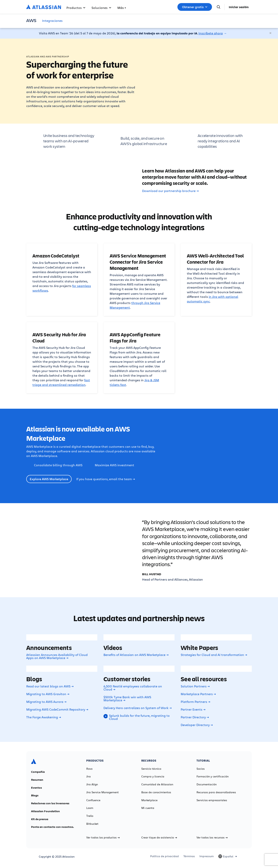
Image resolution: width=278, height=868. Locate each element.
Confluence (93, 800)
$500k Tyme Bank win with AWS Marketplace (127, 699)
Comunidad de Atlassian (157, 784)
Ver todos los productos (103, 837)
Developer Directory (197, 725)
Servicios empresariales (212, 800)
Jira (89, 776)
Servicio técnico (151, 769)
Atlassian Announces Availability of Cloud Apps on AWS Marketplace (57, 656)
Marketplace (149, 800)
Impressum (207, 856)
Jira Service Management (103, 792)
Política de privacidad (164, 856)
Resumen (37, 780)
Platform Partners (195, 702)
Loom (90, 808)
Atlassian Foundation (45, 811)
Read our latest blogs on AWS (50, 686)
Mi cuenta (148, 808)
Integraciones (52, 21)
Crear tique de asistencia (159, 837)
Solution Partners (195, 686)
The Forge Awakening (44, 717)
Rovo (89, 769)
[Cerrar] (271, 33)
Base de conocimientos (156, 792)
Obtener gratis (195, 7)
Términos (189, 856)
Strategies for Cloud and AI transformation (214, 655)
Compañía (38, 772)
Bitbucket (92, 824)
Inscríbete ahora (211, 33)
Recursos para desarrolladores (216, 792)
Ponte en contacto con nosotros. (53, 827)
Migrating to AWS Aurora (46, 702)
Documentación (207, 784)
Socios (201, 769)
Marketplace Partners (198, 694)
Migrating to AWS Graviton (48, 694)
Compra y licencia (153, 776)
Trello (90, 816)
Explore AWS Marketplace (49, 479)
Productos (76, 8)
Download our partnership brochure (170, 191)
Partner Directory (195, 717)
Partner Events (193, 709)
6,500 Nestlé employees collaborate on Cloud (133, 688)
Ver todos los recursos (212, 837)
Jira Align (92, 784)
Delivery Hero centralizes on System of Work (138, 708)
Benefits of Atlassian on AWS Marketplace (136, 655)
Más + (122, 8)
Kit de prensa (40, 819)
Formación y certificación (213, 776)
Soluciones (101, 8)
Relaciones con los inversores (50, 803)
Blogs (35, 795)
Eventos (36, 788)
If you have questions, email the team (106, 479)
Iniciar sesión (239, 7)
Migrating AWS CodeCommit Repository (57, 709)
